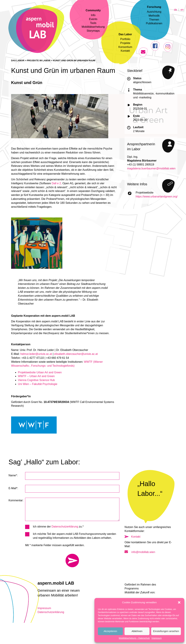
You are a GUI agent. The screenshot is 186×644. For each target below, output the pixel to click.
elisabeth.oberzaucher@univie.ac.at (76, 354)
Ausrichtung (154, 12)
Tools (93, 23)
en (182, 9)
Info (93, 15)
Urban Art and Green (49, 372)
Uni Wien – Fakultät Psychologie (38, 384)
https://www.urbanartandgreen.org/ (157, 197)
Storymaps (93, 31)
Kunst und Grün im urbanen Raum (74, 60)
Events (93, 19)
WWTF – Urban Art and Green (36, 376)
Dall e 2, (57, 183)
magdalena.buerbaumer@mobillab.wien (151, 168)
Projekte (125, 43)
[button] (179, 602)
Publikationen (154, 23)
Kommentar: (16, 500)
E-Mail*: (13, 488)
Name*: (13, 475)
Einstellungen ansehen (166, 631)
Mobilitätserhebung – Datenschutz (134, 638)
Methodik (154, 16)
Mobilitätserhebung (93, 27)
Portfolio (125, 39)
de (176, 9)
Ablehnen (137, 631)
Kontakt (125, 51)
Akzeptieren (110, 631)
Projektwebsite (27, 372)
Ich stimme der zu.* (54, 527)
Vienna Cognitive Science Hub (36, 380)
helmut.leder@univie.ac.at (36, 354)
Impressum (157, 638)
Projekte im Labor (39, 60)
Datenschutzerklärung (65, 527)
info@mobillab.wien (140, 552)
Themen (154, 20)
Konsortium (125, 47)
